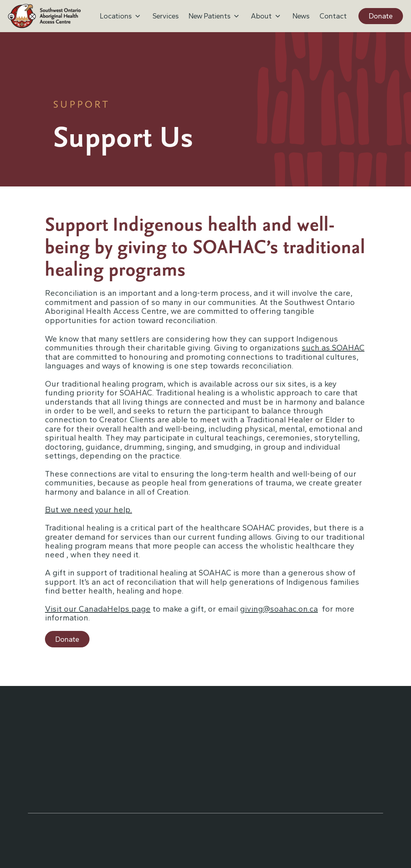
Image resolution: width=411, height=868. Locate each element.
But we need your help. (89, 510)
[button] (121, 16)
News (301, 16)
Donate (381, 16)
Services (166, 16)
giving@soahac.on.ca (279, 609)
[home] (44, 16)
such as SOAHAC (333, 348)
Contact (333, 16)
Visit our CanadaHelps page (98, 609)
